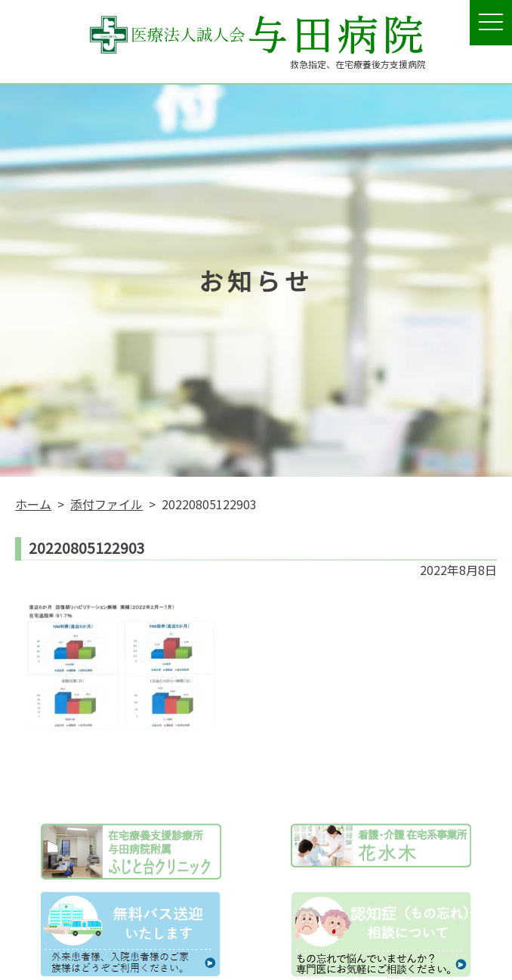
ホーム (33, 504)
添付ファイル (106, 504)
